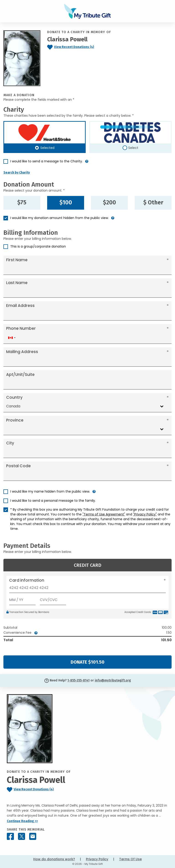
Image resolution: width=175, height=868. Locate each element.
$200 (109, 203)
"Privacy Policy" (145, 514)
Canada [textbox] (13, 406)
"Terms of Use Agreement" (104, 514)
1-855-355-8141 (78, 680)
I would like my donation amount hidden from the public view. (59, 218)
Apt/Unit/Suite (20, 375)
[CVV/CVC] (53, 599)
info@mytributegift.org (113, 680)
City (10, 443)
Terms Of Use (130, 859)
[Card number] (87, 589)
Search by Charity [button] (17, 173)
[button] (87, 163)
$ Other (153, 203)
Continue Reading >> (22, 821)
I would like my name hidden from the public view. (50, 491)
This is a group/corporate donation (38, 246)
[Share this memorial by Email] (33, 836)
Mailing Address (22, 352)
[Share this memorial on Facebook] (10, 836)
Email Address (20, 306)
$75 (22, 203)
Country (14, 397)
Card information (27, 580)
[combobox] (12, 338)
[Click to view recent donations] (80, 47)
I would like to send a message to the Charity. (46, 161)
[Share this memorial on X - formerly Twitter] (22, 836)
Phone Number (21, 328)
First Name (17, 260)
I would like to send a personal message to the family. (53, 501)
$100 (66, 203)
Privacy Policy (97, 859)
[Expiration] (22, 599)
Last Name (17, 283)
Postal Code (18, 466)
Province (15, 420)
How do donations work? (54, 859)
